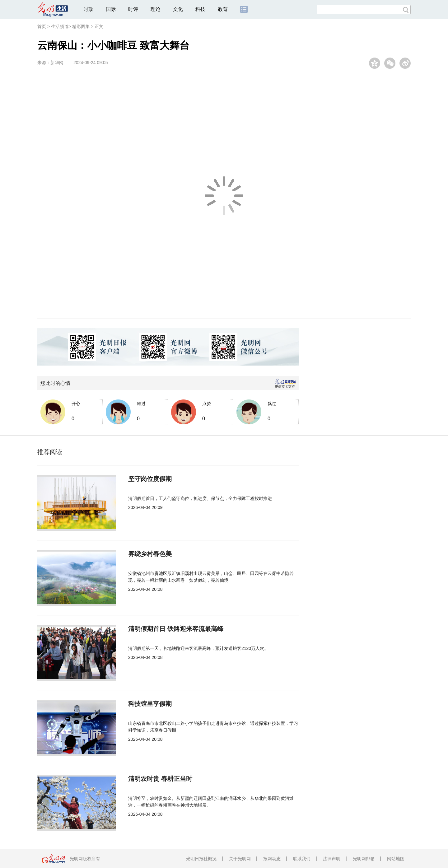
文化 (178, 9)
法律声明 (332, 859)
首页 (42, 26)
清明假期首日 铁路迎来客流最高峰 (176, 629)
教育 (223, 9)
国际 (111, 9)
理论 (156, 9)
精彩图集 (81, 26)
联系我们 (302, 859)
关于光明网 (240, 859)
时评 (133, 9)
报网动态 (272, 859)
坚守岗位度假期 (150, 479)
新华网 (57, 63)
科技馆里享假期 (150, 704)
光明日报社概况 (201, 859)
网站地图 (396, 859)
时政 (88, 9)
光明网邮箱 (364, 859)
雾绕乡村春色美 (150, 554)
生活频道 (60, 26)
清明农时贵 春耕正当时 (160, 779)
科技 (200, 9)
